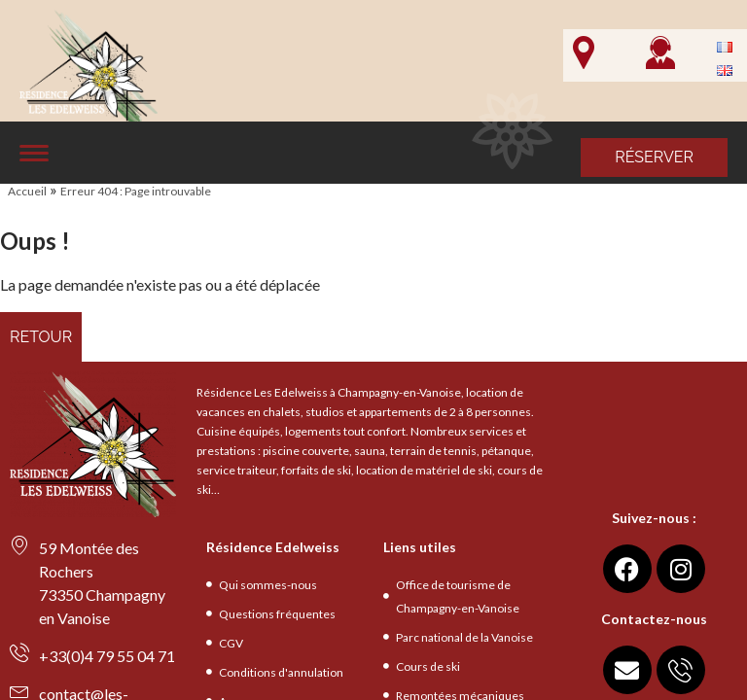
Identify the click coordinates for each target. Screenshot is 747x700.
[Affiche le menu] (34, 153)
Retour (41, 337)
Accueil (27, 191)
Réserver (654, 157)
